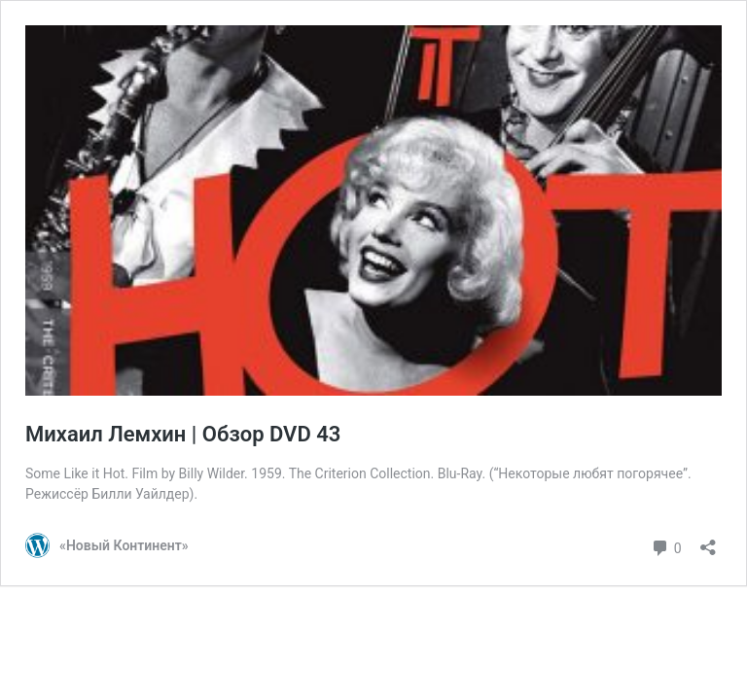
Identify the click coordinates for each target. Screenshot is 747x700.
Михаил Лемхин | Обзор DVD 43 (183, 434)
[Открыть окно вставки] (708, 541)
